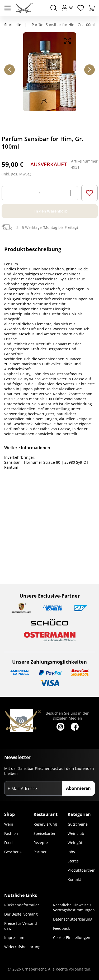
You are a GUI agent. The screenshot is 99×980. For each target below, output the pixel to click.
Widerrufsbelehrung (22, 947)
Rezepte (41, 843)
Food (8, 843)
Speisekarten (45, 833)
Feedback (61, 928)
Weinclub (76, 833)
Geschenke (14, 852)
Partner (40, 852)
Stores (73, 861)
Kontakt (74, 879)
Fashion (11, 833)
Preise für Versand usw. (21, 926)
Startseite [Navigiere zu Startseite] (13, 25)
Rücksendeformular (22, 905)
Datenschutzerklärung (73, 919)
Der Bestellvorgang (21, 914)
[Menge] (40, 193)
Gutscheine (78, 824)
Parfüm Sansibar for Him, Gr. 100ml (63, 25)
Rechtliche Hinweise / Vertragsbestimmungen (74, 907)
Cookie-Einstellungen (72, 938)
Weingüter (77, 843)
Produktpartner (81, 870)
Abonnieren (78, 788)
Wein (9, 824)
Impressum (14, 938)
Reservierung (45, 824)
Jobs (71, 852)
